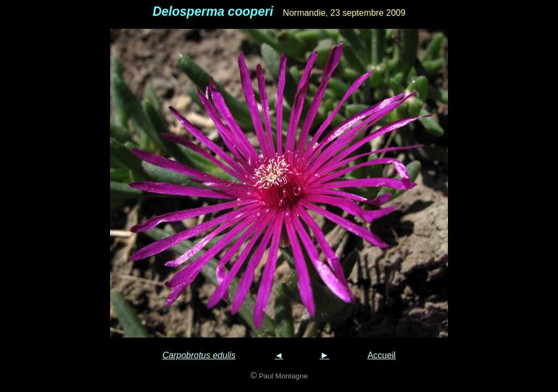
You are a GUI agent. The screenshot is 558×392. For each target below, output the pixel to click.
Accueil (381, 355)
